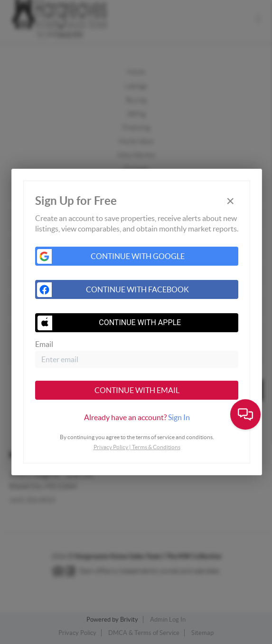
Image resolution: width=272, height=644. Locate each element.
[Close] (230, 201)
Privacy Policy (111, 447)
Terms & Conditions (156, 447)
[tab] (137, 417)
